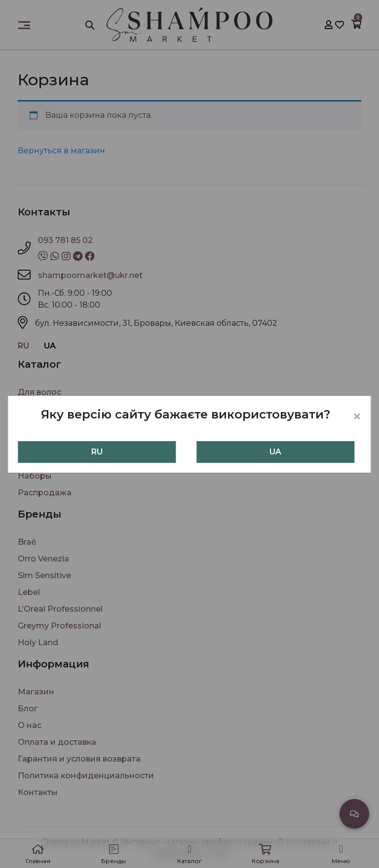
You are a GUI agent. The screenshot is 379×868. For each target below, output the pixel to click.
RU (97, 452)
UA (275, 452)
